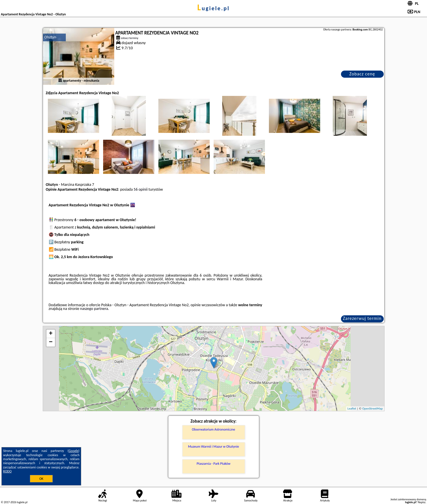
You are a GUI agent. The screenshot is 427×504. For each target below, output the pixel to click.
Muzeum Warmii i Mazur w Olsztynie (213, 447)
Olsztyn (50, 37)
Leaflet (352, 409)
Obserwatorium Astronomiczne (214, 429)
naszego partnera (94, 309)
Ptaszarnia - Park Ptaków (213, 464)
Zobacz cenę (362, 74)
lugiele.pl (214, 8)
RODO (7, 471)
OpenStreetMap (373, 409)
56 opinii (141, 189)
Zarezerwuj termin (362, 318)
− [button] (51, 342)
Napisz (422, 502)
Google (74, 451)
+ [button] (51, 334)
